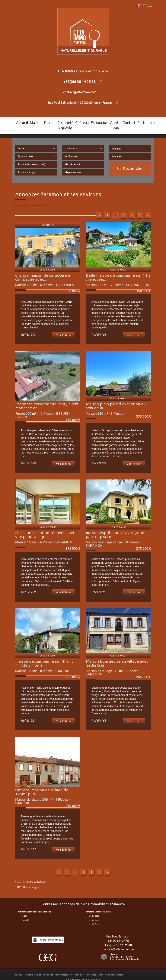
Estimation (96, 122)
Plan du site (48, 968)
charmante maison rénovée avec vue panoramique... (45, 527)
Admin (100, 968)
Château (81, 122)
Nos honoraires (78, 968)
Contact (128, 122)
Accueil (21, 122)
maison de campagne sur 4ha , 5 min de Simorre (45, 656)
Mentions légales (62, 968)
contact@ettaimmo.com (118, 942)
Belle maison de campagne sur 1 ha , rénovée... (118, 270)
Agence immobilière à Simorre (32, 198)
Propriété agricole (63, 122)
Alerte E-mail (112, 122)
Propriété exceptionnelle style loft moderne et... (47, 399)
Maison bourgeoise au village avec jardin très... (117, 656)
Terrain (45, 122)
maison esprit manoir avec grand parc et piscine (116, 527)
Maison (33, 122)
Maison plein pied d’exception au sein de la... (116, 399)
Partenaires (142, 122)
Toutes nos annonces (114, 968)
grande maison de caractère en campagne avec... (44, 270)
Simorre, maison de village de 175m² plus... (42, 785)
